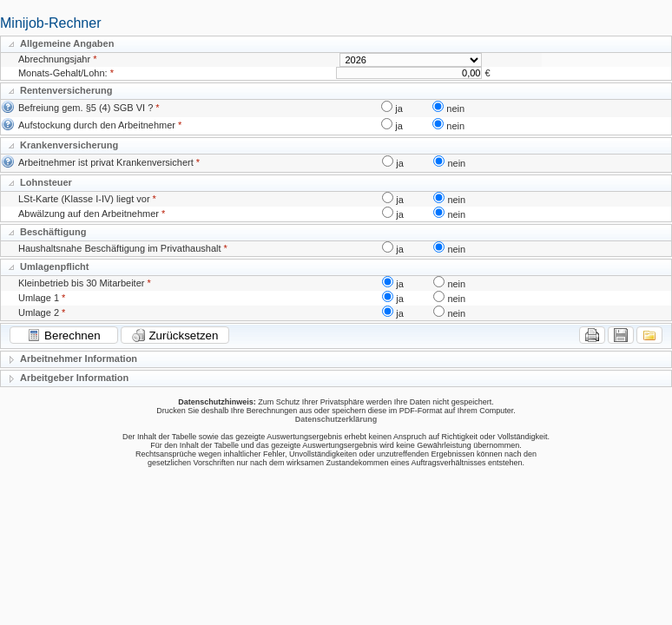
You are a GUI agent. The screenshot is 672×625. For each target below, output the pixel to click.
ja (399, 109)
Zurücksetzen (175, 335)
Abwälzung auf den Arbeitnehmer (89, 214)
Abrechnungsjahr (54, 59)
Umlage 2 (39, 312)
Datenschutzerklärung (336, 419)
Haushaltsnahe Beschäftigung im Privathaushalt (120, 248)
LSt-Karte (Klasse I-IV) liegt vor (84, 199)
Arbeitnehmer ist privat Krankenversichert (106, 162)
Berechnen (63, 335)
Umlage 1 (39, 298)
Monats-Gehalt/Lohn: (63, 73)
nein (455, 109)
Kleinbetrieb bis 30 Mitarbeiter (82, 283)
